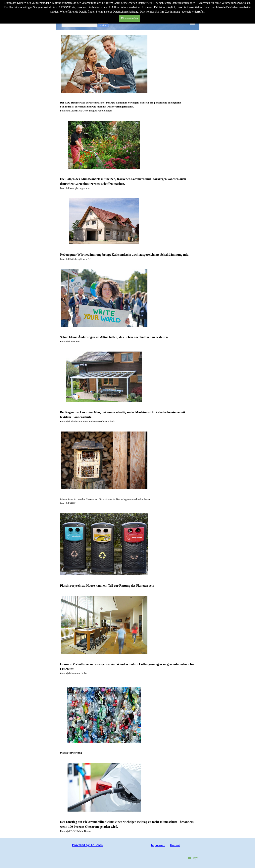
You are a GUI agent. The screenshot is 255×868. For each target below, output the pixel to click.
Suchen (103, 25)
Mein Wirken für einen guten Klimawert (83, 13)
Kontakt (175, 845)
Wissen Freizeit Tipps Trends (84, 20)
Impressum (158, 845)
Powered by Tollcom (87, 845)
